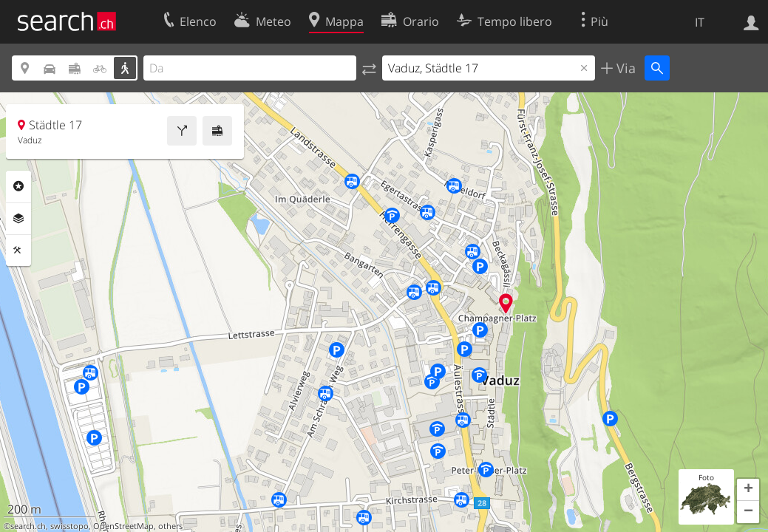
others (170, 526)
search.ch (28, 526)
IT (700, 22)
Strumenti (18, 250)
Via (624, 68)
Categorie (18, 186)
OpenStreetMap (123, 526)
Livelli (18, 219)
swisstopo (69, 526)
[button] (748, 490)
